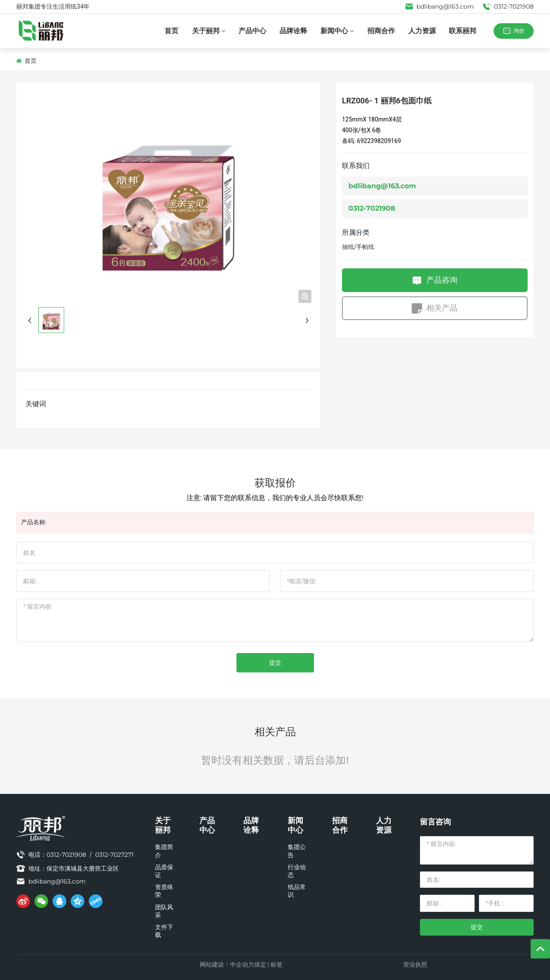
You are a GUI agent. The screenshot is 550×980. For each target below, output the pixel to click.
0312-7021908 (508, 6)
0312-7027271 (114, 855)
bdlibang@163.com (439, 6)
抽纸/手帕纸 (358, 247)
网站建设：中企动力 (227, 964)
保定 (260, 964)
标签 (277, 964)
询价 (519, 31)
